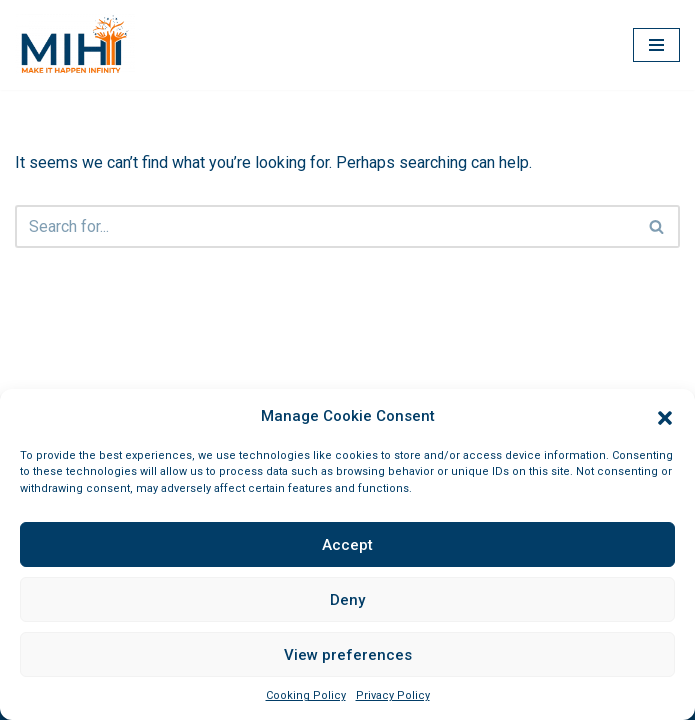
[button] (665, 416)
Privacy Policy (393, 695)
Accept (347, 545)
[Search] (325, 226)
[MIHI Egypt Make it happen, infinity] (75, 45)
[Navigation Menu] (656, 45)
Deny (347, 600)
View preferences (348, 655)
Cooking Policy (306, 695)
